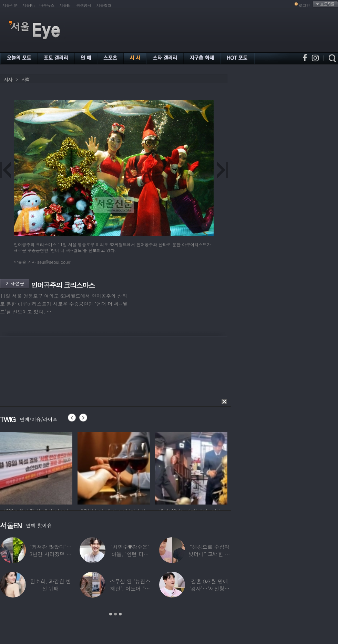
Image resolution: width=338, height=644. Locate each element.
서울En (65, 5)
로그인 (304, 5)
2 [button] (115, 614)
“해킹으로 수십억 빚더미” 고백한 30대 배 (210, 554)
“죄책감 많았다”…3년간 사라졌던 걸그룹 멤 (51, 554)
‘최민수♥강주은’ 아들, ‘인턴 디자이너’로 (130, 554)
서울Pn (28, 5)
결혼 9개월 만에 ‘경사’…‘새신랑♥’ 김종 (209, 588)
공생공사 (84, 5)
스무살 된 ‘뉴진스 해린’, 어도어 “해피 (130, 588)
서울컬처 (104, 5)
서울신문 (10, 5)
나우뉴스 (47, 5)
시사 (8, 79)
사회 (25, 79)
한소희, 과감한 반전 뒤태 (50, 585)
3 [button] (120, 614)
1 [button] (111, 614)
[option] (36, 467)
